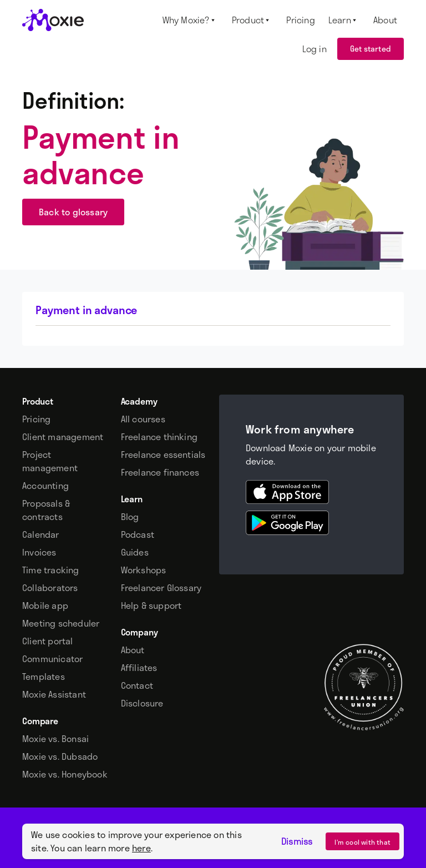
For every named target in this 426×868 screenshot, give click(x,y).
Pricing (36, 419)
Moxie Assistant (54, 694)
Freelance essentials (163, 455)
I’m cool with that (362, 842)
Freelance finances (160, 472)
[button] (191, 20)
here (141, 848)
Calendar (41, 534)
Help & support (151, 605)
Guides (135, 552)
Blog (130, 517)
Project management (50, 461)
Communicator (52, 659)
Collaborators (50, 588)
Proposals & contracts (46, 510)
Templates (44, 677)
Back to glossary (73, 212)
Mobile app (45, 605)
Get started (371, 49)
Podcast (138, 534)
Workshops (144, 570)
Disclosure (142, 703)
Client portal (48, 641)
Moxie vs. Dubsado (60, 756)
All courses (143, 419)
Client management (63, 437)
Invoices (39, 552)
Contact (137, 685)
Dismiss (297, 841)
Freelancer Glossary (161, 588)
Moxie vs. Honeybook (65, 774)
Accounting (45, 486)
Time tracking (51, 570)
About (133, 650)
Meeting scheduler (61, 623)
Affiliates (139, 668)
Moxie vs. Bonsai (55, 739)
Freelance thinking (159, 437)
